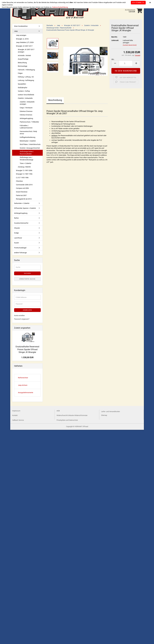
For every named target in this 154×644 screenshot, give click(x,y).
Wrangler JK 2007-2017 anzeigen (26, 51)
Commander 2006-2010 (24, 185)
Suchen (27, 273)
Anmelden (27, 310)
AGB (58, 411)
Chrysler (17, 228)
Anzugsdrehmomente (26, 393)
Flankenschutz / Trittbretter (29, 122)
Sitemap (104, 415)
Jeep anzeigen (21, 35)
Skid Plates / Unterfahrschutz (30, 144)
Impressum (16, 411)
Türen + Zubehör (25, 163)
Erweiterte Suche (27, 279)
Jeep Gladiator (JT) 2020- (25, 42)
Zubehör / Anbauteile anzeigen (27, 103)
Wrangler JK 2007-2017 (24, 46)
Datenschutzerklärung (60, 7)
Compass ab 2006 (22, 188)
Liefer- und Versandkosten (111, 412)
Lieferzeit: (115, 40)
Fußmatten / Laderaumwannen (26, 127)
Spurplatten (22, 84)
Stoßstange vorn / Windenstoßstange (26, 159)
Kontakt (15, 415)
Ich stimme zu (138, 3)
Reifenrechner (23, 378)
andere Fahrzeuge (20, 253)
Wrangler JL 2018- (22, 39)
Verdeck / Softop (24, 91)
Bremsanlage (23, 66)
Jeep (16, 31)
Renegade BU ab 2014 (24, 199)
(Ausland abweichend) (130, 45)
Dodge (16, 233)
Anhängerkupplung (26, 118)
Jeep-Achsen (23, 385)
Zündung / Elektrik (24, 167)
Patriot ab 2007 (21, 195)
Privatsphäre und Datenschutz (67, 420)
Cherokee (19, 181)
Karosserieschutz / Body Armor (28, 133)
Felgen (20, 73)
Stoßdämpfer (23, 88)
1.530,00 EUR (27, 357)
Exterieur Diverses (26, 111)
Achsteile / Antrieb (24, 55)
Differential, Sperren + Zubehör (25, 208)
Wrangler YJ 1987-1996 (24, 174)
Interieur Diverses (26, 115)
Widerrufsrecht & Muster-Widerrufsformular (72, 415)
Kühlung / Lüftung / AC (26, 77)
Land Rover (18, 238)
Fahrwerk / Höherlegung (26, 70)
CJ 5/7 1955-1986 (22, 178)
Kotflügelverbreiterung (27, 137)
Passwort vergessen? (22, 319)
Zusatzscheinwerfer (21, 223)
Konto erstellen (19, 316)
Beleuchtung (22, 63)
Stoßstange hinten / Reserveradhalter (27, 153)
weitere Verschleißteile (26, 95)
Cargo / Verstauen (26, 108)
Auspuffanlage (23, 59)
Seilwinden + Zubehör (22, 203)
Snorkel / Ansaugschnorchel (30, 148)
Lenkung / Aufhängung (26, 80)
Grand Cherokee (22, 192)
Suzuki (16, 243)
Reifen (16, 218)
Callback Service (18, 420)
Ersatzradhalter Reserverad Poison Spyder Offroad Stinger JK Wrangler (27, 349)
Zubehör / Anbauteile (25, 98)
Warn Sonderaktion (21, 26)
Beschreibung (55, 100)
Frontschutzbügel (20, 248)
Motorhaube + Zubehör (28, 141)
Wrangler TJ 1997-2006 (24, 170)
